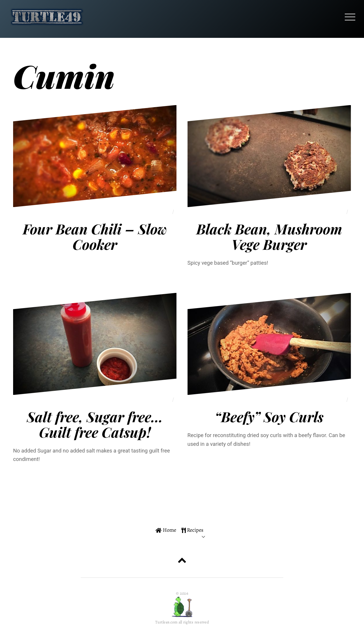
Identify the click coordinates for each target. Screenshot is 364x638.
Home (166, 530)
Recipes (192, 530)
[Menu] (350, 17)
